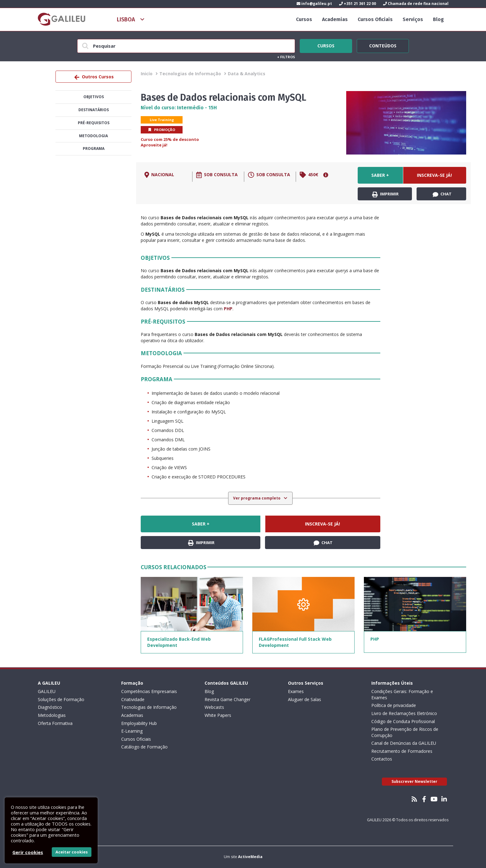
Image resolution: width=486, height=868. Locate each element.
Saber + (380, 175)
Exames (296, 691)
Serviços (413, 19)
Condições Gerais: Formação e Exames (402, 694)
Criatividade (133, 699)
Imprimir (385, 194)
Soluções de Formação (61, 699)
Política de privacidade (394, 705)
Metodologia (93, 136)
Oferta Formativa (55, 723)
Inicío (147, 74)
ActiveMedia (250, 857)
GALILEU (47, 691)
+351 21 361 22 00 (358, 4)
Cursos (304, 19)
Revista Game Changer (228, 699)
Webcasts (214, 707)
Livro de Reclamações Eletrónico (404, 713)
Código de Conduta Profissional (403, 721)
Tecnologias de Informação (190, 74)
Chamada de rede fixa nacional (416, 4)
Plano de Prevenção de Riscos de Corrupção (405, 732)
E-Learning (132, 731)
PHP (228, 309)
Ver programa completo (257, 498)
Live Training (162, 120)
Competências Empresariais (149, 691)
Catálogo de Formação (144, 747)
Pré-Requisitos (94, 123)
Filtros (286, 57)
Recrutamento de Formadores (402, 751)
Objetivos (94, 97)
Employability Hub (139, 723)
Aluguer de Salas (305, 699)
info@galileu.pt (314, 4)
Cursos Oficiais (375, 19)
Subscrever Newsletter (414, 781)
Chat (442, 194)
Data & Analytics (247, 74)
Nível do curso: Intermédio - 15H (179, 108)
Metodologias (52, 715)
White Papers (218, 715)
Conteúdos (383, 45)
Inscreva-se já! (434, 175)
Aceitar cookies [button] (72, 852)
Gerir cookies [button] (28, 852)
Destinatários (94, 110)
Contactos (382, 759)
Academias (335, 19)
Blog (438, 19)
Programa (94, 148)
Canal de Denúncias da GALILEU (404, 743)
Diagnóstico (50, 707)
